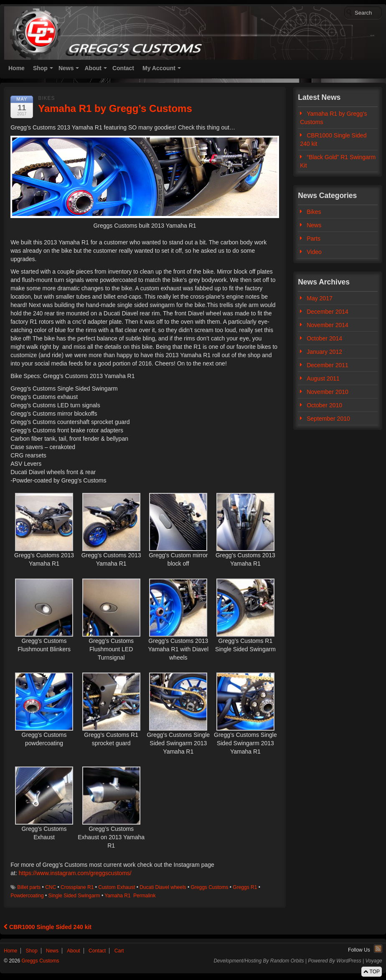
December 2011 (328, 365)
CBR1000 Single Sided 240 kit (48, 927)
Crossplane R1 (77, 887)
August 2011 (323, 378)
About (93, 68)
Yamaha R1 (117, 896)
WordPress (349, 961)
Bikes (46, 98)
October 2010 (324, 405)
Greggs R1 (245, 887)
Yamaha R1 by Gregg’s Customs (333, 118)
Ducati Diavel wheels (163, 887)
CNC (51, 887)
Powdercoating (27, 896)
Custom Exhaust (117, 887)
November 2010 (328, 392)
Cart (119, 951)
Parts (314, 239)
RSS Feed (378, 949)
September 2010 (328, 419)
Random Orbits (287, 961)
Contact (123, 68)
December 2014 (328, 312)
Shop (40, 68)
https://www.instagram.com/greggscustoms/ (75, 873)
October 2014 (324, 338)
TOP (372, 972)
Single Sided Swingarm (74, 896)
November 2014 (328, 325)
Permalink (144, 896)
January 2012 (324, 352)
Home (17, 68)
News (66, 68)
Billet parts (29, 887)
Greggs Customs (209, 887)
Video (314, 252)
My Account (159, 68)
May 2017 (319, 298)
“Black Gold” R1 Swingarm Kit (338, 161)
